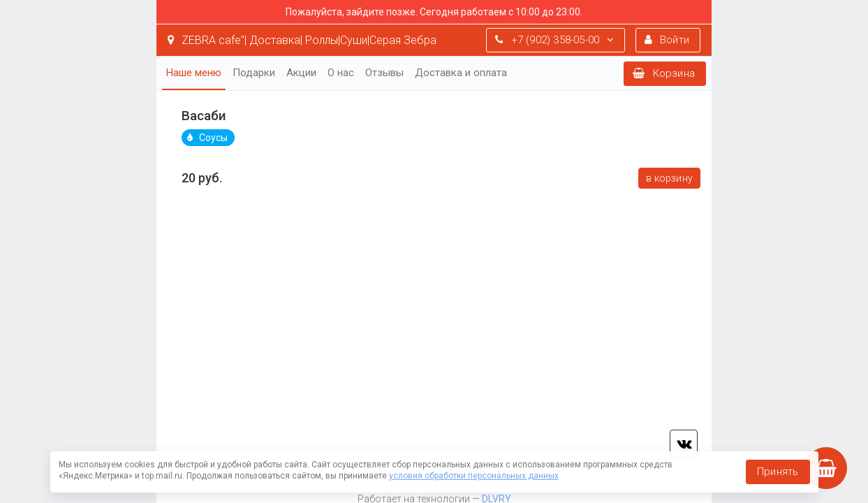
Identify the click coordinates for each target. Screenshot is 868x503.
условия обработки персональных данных (474, 476)
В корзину (669, 178)
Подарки (254, 73)
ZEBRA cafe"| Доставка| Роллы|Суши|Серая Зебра (302, 40)
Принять (778, 472)
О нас (341, 73)
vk (684, 444)
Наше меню (194, 73)
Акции (301, 73)
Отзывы (384, 73)
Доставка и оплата (461, 73)
